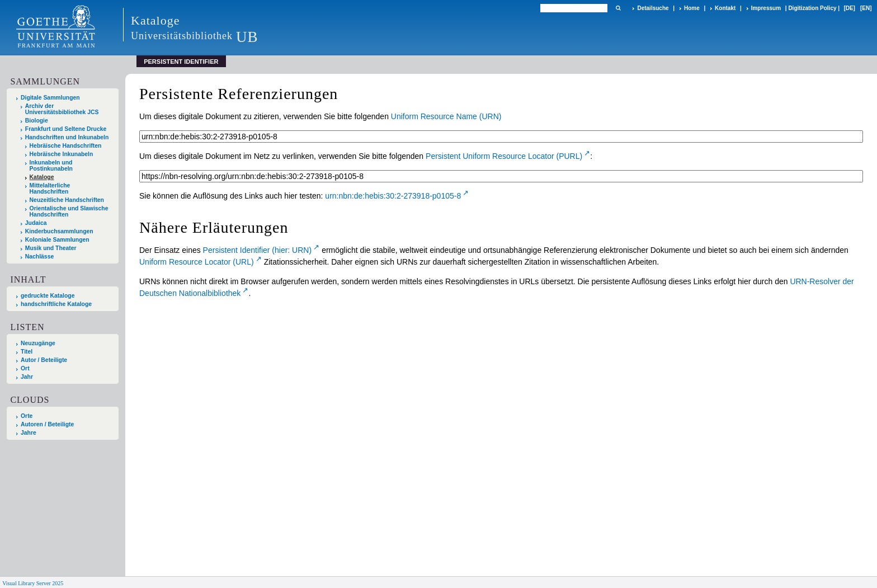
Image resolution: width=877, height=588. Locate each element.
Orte (27, 416)
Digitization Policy (812, 8)
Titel (27, 352)
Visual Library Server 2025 (33, 583)
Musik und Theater (51, 248)
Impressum (766, 8)
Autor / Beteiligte (44, 360)
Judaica (36, 223)
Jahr (27, 377)
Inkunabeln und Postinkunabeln (51, 166)
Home (692, 8)
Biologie (37, 121)
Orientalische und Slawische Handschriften (69, 211)
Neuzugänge (38, 343)
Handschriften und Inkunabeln (67, 137)
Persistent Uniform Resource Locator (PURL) (504, 156)
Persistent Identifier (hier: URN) (258, 250)
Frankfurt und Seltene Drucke (66, 129)
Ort (25, 368)
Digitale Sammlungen (50, 98)
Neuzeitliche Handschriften (67, 200)
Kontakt (725, 8)
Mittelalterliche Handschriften (50, 189)
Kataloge (42, 177)
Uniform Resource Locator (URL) (197, 262)
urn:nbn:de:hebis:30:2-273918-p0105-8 (393, 196)
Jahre (29, 433)
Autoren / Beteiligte (47, 424)
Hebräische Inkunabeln (62, 154)
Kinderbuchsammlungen (59, 231)
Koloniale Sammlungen (57, 240)
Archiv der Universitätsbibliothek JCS (62, 109)
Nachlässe (39, 257)
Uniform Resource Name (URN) (446, 116)
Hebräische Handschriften (66, 146)
